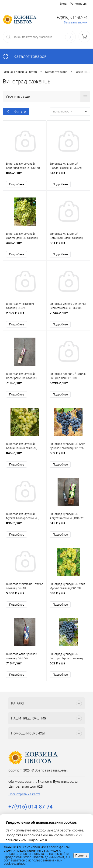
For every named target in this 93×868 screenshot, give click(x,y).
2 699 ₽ (25, 315)
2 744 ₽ (68, 315)
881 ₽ (68, 245)
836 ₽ (25, 526)
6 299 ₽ (68, 386)
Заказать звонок (76, 22)
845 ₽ (25, 175)
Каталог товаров (25, 56)
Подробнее (17, 184)
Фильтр (16, 112)
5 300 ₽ (25, 596)
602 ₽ (68, 456)
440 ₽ (25, 245)
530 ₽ (68, 596)
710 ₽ (25, 386)
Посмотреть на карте (24, 794)
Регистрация (79, 4)
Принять (81, 855)
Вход (63, 4)
